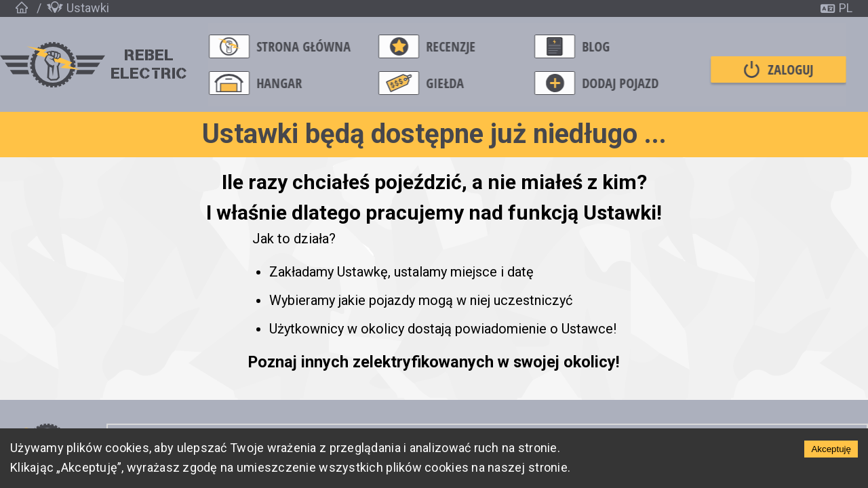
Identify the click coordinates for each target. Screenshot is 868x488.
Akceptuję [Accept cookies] (831, 449)
